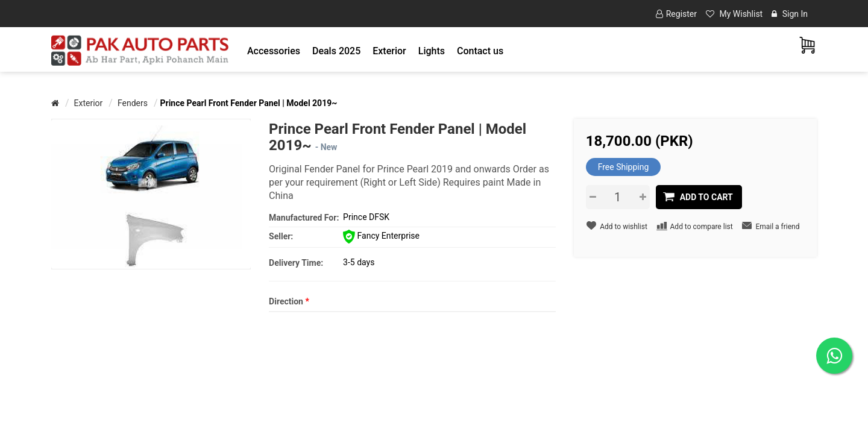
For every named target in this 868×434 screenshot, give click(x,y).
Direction (289, 301)
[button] (274, 51)
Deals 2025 (336, 51)
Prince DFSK (366, 217)
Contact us (480, 51)
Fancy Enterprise (381, 236)
